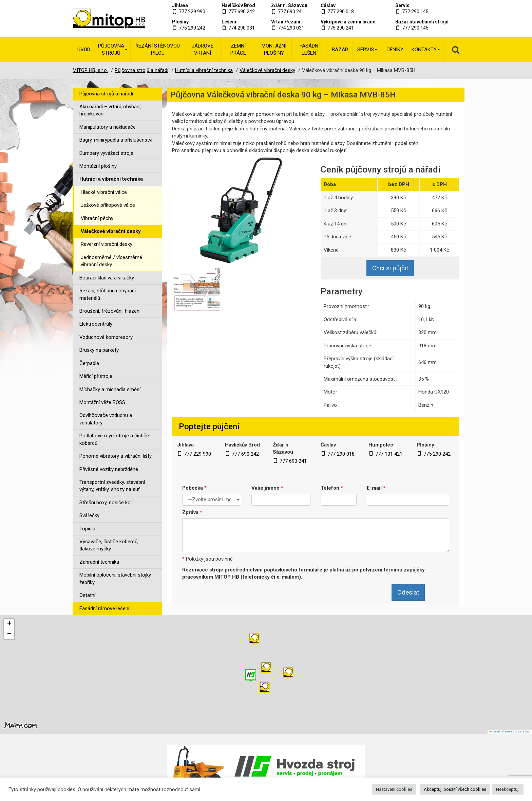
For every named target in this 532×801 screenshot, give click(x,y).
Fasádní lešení (310, 49)
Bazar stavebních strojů (422, 22)
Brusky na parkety (99, 350)
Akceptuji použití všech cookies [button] (455, 789)
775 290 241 (341, 28)
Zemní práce (238, 49)
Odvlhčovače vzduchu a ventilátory (106, 419)
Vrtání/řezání (286, 22)
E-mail (376, 488)
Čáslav (328, 5)
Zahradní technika (99, 562)
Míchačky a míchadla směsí (110, 389)
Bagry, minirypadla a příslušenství (116, 140)
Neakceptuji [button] (508, 789)
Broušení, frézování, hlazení (110, 311)
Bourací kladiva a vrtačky (107, 278)
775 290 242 (192, 28)
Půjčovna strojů (113, 49)
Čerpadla (89, 363)
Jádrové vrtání (203, 49)
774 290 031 (242, 28)
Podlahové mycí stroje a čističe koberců (114, 439)
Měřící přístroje (96, 376)
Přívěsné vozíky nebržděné (109, 469)
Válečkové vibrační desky (111, 231)
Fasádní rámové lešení (104, 608)
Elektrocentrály (96, 324)
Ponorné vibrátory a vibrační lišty (116, 456)
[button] (288, 673)
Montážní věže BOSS (102, 402)
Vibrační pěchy (97, 218)
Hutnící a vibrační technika (111, 179)
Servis (402, 5)
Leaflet (495, 732)
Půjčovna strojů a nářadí (106, 94)
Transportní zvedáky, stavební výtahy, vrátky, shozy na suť (112, 486)
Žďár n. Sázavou (289, 5)
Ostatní (87, 595)
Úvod (84, 50)
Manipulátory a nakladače (108, 127)
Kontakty (426, 50)
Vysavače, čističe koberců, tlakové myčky (109, 545)
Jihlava (180, 5)
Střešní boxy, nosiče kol (106, 503)
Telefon (332, 488)
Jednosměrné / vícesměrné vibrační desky (111, 261)
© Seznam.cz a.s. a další (516, 732)
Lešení (229, 22)
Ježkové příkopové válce (108, 205)
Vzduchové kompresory (106, 337)
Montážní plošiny (274, 49)
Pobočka (194, 488)
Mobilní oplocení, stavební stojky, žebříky (116, 578)
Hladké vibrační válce (104, 192)
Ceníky (395, 50)
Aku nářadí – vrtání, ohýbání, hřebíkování (110, 110)
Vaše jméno (267, 488)
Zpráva (192, 512)
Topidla (87, 529)
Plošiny (180, 22)
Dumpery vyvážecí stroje (106, 153)
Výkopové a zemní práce (348, 22)
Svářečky (89, 515)
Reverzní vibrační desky (107, 244)
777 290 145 (415, 12)
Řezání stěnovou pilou (158, 49)
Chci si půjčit (390, 268)
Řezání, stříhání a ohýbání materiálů (108, 294)
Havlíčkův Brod (238, 5)
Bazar (340, 50)
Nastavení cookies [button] (394, 789)
